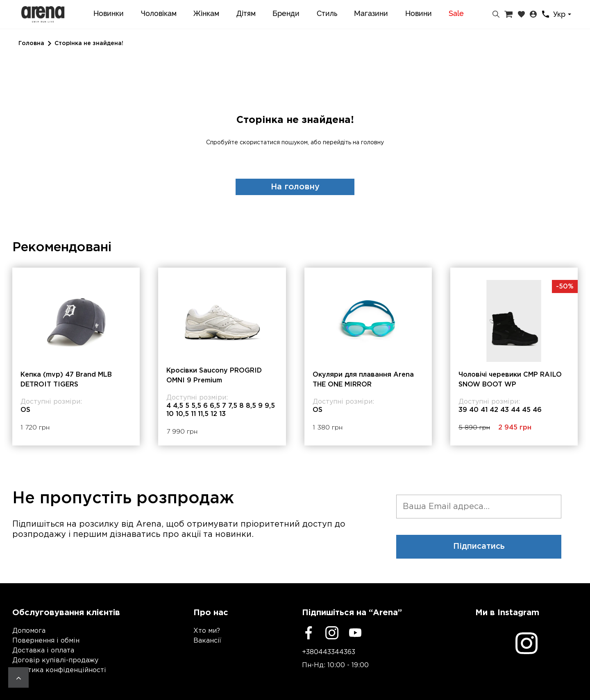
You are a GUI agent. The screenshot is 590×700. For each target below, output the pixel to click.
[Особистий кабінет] (533, 14)
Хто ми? (207, 631)
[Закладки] (521, 14)
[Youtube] (355, 633)
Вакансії (207, 641)
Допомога (29, 631)
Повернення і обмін (46, 641)
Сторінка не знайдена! (89, 43)
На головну (295, 187)
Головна (31, 43)
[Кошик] (508, 14)
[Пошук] (496, 14)
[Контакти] (546, 14)
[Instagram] (332, 633)
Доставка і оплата (43, 651)
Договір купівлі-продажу (55, 660)
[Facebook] (309, 633)
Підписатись (479, 547)
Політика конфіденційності (59, 670)
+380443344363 (329, 652)
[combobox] (563, 15)
